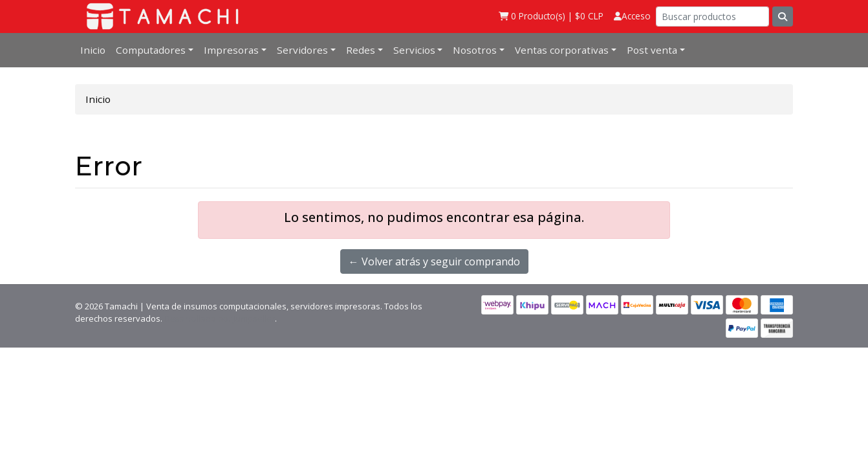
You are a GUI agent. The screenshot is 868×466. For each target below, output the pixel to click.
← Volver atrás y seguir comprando (434, 261)
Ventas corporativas (562, 50)
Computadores (151, 50)
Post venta (652, 50)
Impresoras (231, 50)
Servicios (414, 50)
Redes (361, 50)
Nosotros (475, 50)
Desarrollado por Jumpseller (220, 318)
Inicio (93, 50)
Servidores (302, 50)
